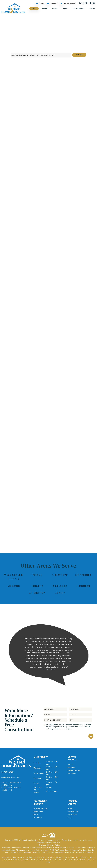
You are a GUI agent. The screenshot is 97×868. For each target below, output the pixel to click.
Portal (70, 765)
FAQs (36, 815)
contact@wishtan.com (10, 777)
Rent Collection (50, 70)
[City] (77, 126)
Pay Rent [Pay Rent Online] (52, 3)
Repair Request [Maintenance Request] (68, 3)
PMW (58, 843)
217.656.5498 (87, 3)
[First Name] (55, 709)
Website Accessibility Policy (81, 853)
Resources (72, 773)
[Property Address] (41, 55)
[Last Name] (81, 709)
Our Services (73, 812)
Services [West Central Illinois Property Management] (34, 9)
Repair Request (74, 770)
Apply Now (39, 812)
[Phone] (77, 116)
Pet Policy (38, 817)
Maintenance (63, 70)
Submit (79, 55)
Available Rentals (41, 809)
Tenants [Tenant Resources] (55, 9)
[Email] (77, 111)
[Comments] (77, 138)
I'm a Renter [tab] (83, 99)
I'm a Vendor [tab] (69, 102)
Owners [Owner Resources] (45, 9)
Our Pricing (72, 815)
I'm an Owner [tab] (69, 99)
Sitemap (42, 845)
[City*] (81, 720)
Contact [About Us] (92, 9)
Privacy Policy (54, 845)
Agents (66, 9)
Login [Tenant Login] (40, 3)
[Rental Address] (77, 121)
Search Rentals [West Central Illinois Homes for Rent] (79, 9)
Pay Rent (71, 767)
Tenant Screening (36, 70)
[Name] (77, 106)
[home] (13, 8)
